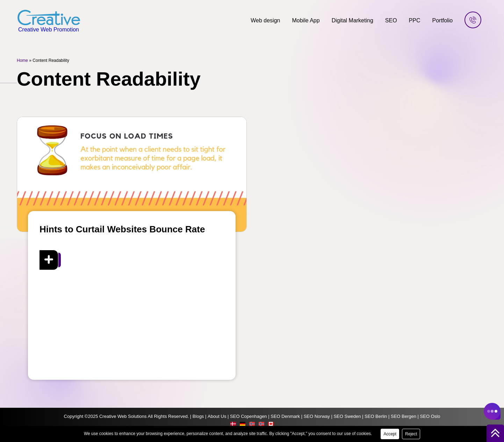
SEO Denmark (285, 416)
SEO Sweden (347, 416)
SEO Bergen (404, 416)
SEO (391, 20)
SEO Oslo (430, 416)
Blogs (198, 416)
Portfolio (443, 20)
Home (22, 60)
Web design (265, 20)
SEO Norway (317, 416)
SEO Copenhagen (249, 416)
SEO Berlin (376, 416)
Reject (411, 434)
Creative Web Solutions (123, 416)
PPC (415, 20)
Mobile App (306, 20)
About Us (217, 416)
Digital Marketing (352, 20)
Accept (390, 434)
